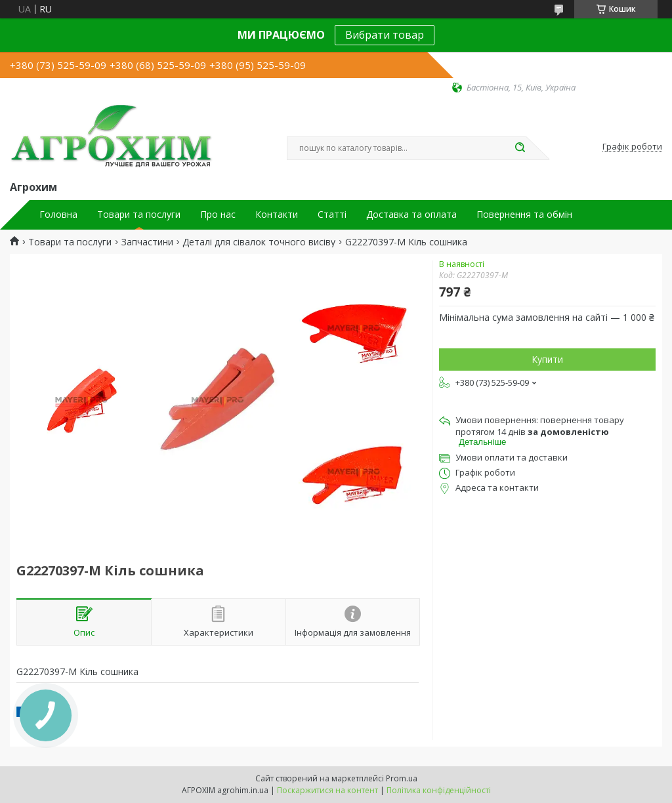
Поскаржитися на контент (327, 790)
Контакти (277, 215)
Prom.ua (402, 778)
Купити (547, 359)
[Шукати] (520, 148)
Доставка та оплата (411, 215)
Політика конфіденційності (439, 790)
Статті (332, 215)
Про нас (218, 215)
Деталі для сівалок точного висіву (259, 242)
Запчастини (147, 242)
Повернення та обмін (524, 215)
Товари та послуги (139, 215)
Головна (58, 215)
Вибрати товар (385, 35)
